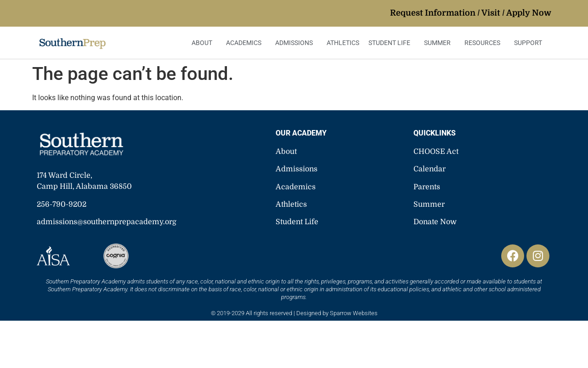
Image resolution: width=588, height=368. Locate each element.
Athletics (343, 43)
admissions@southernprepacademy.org (107, 222)
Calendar (430, 169)
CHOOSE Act (436, 152)
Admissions (296, 43)
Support (530, 43)
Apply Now (529, 13)
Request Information (433, 13)
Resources (485, 43)
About (204, 43)
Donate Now (435, 222)
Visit (491, 13)
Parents (427, 187)
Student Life (392, 43)
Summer (440, 43)
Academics (246, 43)
